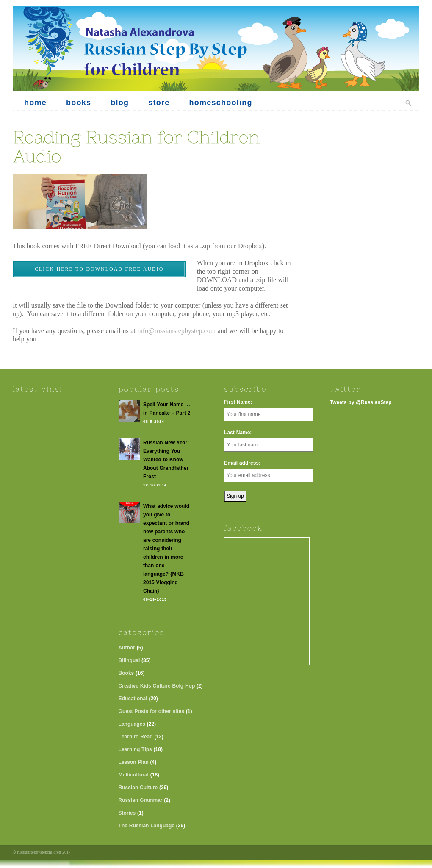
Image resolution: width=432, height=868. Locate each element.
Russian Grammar (141, 800)
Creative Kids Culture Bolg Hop (157, 686)
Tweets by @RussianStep (361, 402)
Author (127, 648)
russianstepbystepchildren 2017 (44, 852)
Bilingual (129, 660)
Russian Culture (138, 788)
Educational (133, 699)
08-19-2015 (155, 599)
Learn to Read (136, 737)
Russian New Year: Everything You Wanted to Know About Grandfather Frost (166, 460)
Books (126, 673)
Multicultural (134, 775)
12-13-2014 (155, 485)
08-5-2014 (154, 422)
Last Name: (238, 433)
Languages (132, 724)
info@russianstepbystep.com (176, 331)
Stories (127, 813)
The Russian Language (147, 826)
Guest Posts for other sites (151, 711)
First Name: (238, 402)
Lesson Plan (134, 762)
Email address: (242, 463)
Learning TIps (135, 749)
